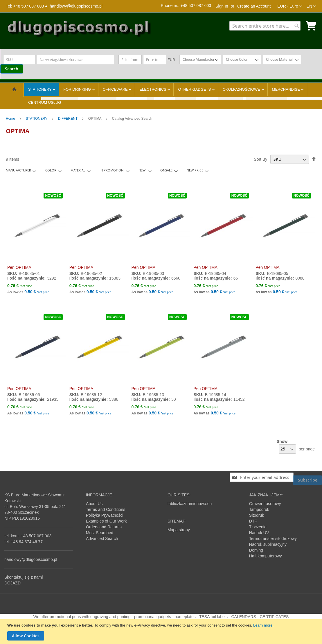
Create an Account (254, 6)
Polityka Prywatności (105, 515)
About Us (94, 504)
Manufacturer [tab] (18, 170)
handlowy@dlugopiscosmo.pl (76, 6)
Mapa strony (179, 530)
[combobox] (265, 26)
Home (11, 119)
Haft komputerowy (266, 556)
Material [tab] (78, 170)
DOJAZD (12, 583)
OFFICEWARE (116, 89)
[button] (290, 6)
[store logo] (78, 30)
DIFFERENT (68, 119)
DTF (253, 521)
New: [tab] (142, 170)
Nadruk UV (259, 533)
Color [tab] (51, 170)
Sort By (260, 159)
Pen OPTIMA (19, 267)
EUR (171, 60)
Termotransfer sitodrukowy (273, 539)
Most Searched (100, 533)
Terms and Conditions (106, 509)
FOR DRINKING (78, 89)
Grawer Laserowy (265, 504)
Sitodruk (257, 515)
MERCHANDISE (287, 89)
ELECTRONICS (153, 89)
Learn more (263, 625)
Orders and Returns (104, 527)
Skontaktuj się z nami (24, 577)
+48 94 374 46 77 (27, 542)
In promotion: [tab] (112, 170)
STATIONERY (40, 89)
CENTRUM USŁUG (45, 102)
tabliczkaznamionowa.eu (190, 504)
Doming (256, 550)
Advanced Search (102, 539)
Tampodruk (259, 509)
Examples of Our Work (106, 521)
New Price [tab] (195, 170)
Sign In (222, 6)
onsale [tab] (166, 170)
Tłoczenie (258, 527)
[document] (162, 632)
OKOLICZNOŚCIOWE (242, 89)
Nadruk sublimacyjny (268, 544)
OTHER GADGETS (195, 89)
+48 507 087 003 (36, 536)
